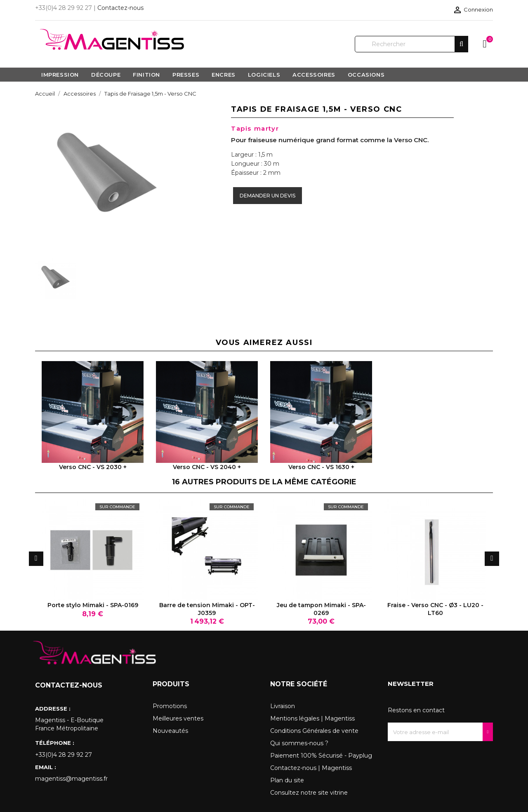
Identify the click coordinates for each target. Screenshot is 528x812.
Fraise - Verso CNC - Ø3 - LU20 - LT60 (435, 609)
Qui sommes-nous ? (299, 743)
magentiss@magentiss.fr (71, 779)
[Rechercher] (411, 44)
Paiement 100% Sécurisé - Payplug (321, 756)
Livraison (283, 706)
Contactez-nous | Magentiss (311, 768)
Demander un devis (268, 196)
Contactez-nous (120, 8)
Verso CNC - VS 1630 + (321, 467)
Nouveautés (170, 731)
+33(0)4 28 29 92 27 (64, 755)
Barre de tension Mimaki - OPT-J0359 (207, 609)
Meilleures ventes (178, 718)
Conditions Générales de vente (314, 731)
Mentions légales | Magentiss (312, 718)
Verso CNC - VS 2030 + (93, 467)
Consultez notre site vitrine (309, 793)
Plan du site (287, 780)
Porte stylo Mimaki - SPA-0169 (93, 605)
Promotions (170, 706)
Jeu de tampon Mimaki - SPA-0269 (321, 609)
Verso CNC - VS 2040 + (207, 467)
